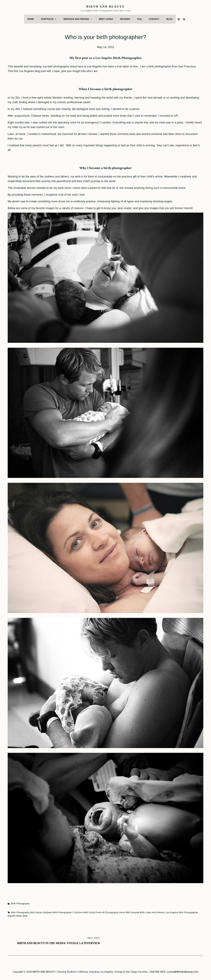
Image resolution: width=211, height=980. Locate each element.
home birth (125, 912)
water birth (22, 915)
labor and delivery (155, 912)
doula (92, 912)
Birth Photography (20, 903)
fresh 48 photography (107, 912)
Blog (168, 19)
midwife (12, 915)
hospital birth (138, 912)
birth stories (36, 912)
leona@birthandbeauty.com (183, 971)
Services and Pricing (78, 19)
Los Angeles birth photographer (182, 912)
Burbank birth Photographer (58, 912)
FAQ (139, 19)
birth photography (20, 912)
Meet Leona (106, 19)
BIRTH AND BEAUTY (105, 6)
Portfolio (50, 19)
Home (32, 19)
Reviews (125, 19)
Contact (153, 19)
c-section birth (80, 912)
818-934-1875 (158, 971)
